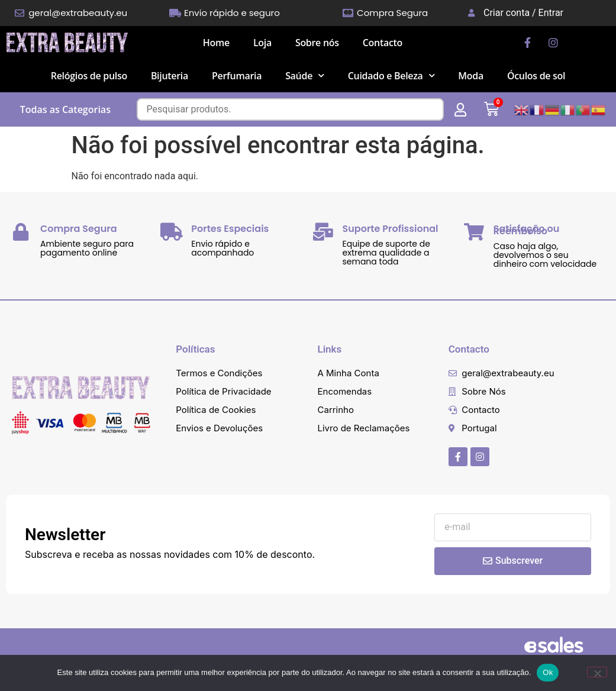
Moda (471, 76)
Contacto (383, 43)
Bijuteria (170, 76)
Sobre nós (317, 43)
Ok (548, 672)
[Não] (597, 672)
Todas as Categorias (65, 109)
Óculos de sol (536, 76)
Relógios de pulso (89, 76)
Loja (262, 43)
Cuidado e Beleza (391, 75)
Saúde (305, 75)
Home (216, 43)
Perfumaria (237, 76)
